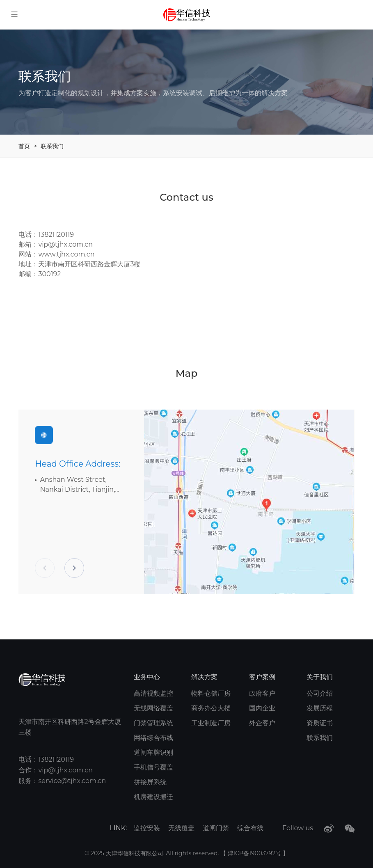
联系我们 (52, 146)
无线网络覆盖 (153, 708)
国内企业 (262, 708)
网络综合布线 (153, 738)
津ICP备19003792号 (255, 853)
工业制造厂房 (211, 723)
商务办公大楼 (211, 708)
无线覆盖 (181, 828)
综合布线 (250, 828)
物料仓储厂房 (211, 693)
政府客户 (262, 693)
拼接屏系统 (150, 782)
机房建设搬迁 (153, 797)
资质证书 (320, 723)
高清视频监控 (153, 693)
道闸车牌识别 (153, 752)
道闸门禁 (216, 828)
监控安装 (147, 828)
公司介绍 (320, 693)
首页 (24, 146)
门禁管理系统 (153, 723)
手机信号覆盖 (153, 767)
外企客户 (262, 723)
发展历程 (320, 708)
